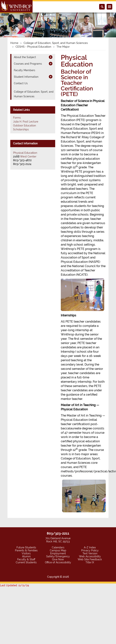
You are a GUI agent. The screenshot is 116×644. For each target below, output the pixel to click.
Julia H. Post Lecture (26, 122)
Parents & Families (26, 550)
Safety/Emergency (58, 556)
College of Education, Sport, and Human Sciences (56, 43)
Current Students (26, 562)
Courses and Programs (28, 64)
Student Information (26, 77)
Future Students (26, 547)
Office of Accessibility (58, 562)
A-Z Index (90, 547)
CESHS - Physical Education (33, 47)
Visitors (26, 553)
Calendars (58, 547)
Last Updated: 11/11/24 (14, 585)
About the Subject (25, 57)
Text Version (90, 553)
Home (14, 43)
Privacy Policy (90, 550)
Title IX (90, 562)
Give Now (58, 559)
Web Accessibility (90, 556)
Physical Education (25, 153)
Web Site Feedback (90, 559)
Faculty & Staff (26, 559)
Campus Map (58, 550)
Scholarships (21, 129)
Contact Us (21, 83)
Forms (17, 118)
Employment (58, 553)
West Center (28, 157)
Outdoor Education (25, 126)
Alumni (26, 556)
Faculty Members (25, 70)
